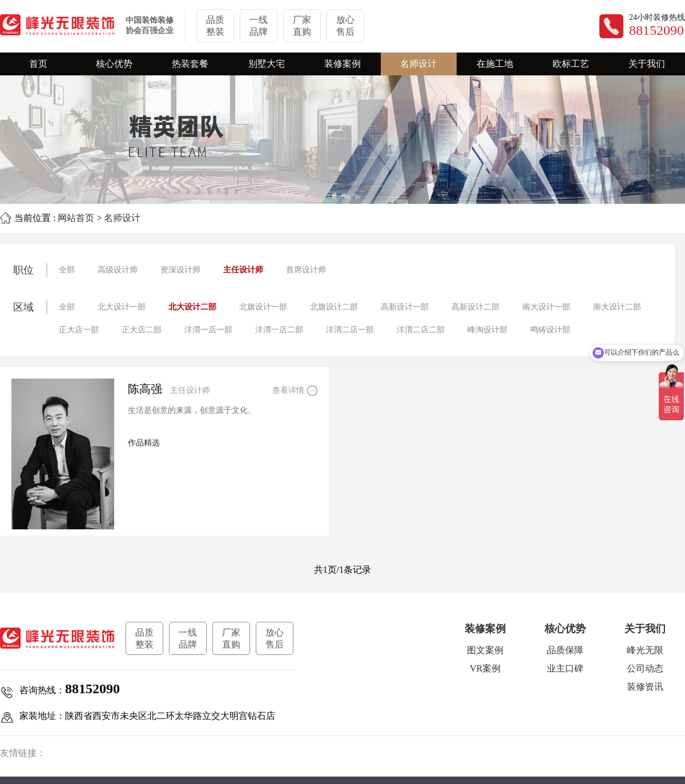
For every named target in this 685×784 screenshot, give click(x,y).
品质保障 (565, 650)
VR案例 (485, 668)
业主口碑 (565, 668)
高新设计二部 (476, 307)
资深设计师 (180, 270)
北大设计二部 (192, 307)
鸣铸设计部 (550, 330)
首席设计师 (306, 270)
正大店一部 (79, 330)
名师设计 (122, 218)
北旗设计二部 (334, 307)
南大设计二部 (617, 307)
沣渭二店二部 (421, 330)
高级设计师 (118, 270)
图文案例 (485, 650)
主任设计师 (243, 270)
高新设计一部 (405, 307)
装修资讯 (645, 687)
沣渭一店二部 (279, 330)
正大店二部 (142, 330)
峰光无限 (645, 650)
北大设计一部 (122, 307)
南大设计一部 (546, 307)
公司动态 (645, 668)
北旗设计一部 (263, 307)
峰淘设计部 (487, 330)
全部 (67, 270)
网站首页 (76, 218)
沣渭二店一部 (350, 330)
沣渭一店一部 (208, 330)
